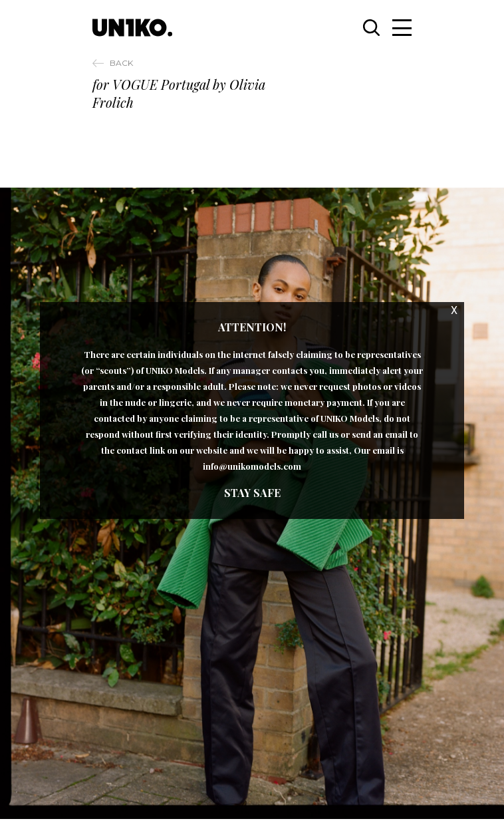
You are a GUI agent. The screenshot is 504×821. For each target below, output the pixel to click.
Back (121, 63)
